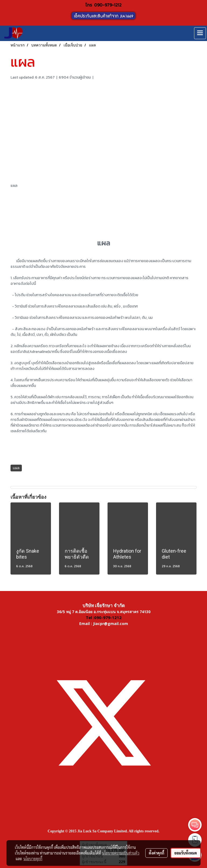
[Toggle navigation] (200, 33)
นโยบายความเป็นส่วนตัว (121, 853)
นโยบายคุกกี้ (33, 859)
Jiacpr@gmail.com (111, 624)
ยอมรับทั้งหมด (186, 853)
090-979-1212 (108, 5)
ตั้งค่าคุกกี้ (156, 853)
